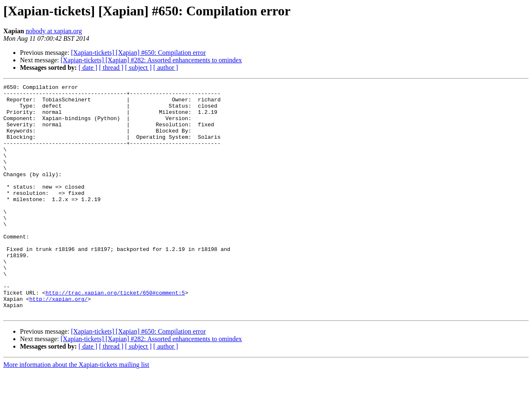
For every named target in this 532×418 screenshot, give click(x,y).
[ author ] (166, 68)
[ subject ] (138, 68)
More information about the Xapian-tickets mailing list (76, 411)
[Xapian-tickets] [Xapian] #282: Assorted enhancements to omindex (151, 60)
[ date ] (88, 68)
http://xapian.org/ (58, 342)
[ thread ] (111, 68)
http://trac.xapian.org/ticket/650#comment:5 (115, 335)
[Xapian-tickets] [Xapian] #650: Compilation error (138, 53)
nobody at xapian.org (54, 31)
